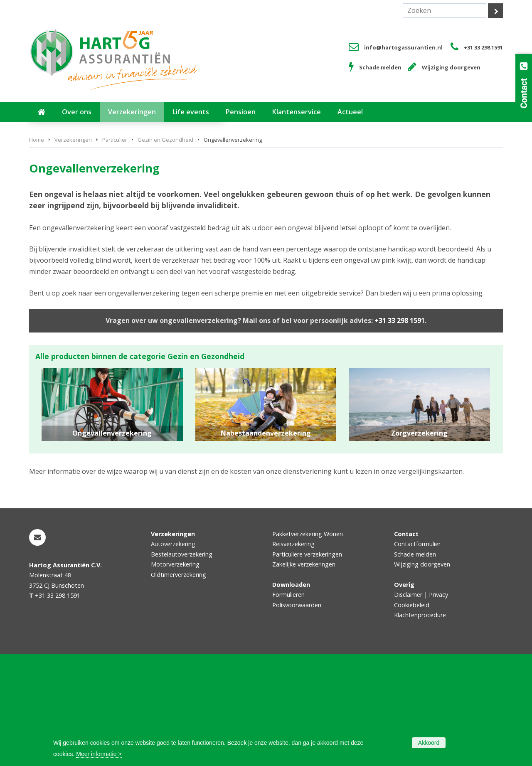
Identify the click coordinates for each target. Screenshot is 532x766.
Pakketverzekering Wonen (308, 646)
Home (37, 252)
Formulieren (288, 707)
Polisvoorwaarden (297, 717)
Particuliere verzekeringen (307, 666)
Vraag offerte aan (68, 209)
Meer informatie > (99, 754)
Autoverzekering (173, 656)
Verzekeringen (73, 252)
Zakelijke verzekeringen (304, 676)
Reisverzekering (293, 656)
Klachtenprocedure (420, 727)
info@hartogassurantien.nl (403, 47)
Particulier (115, 252)
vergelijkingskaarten (430, 584)
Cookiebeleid (412, 717)
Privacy (438, 707)
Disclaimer (408, 707)
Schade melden (380, 67)
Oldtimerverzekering (179, 687)
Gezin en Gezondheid (165, 252)
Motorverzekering (175, 676)
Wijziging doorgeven (451, 67)
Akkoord (429, 743)
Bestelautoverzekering (182, 666)
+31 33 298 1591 (483, 47)
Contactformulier (417, 656)
